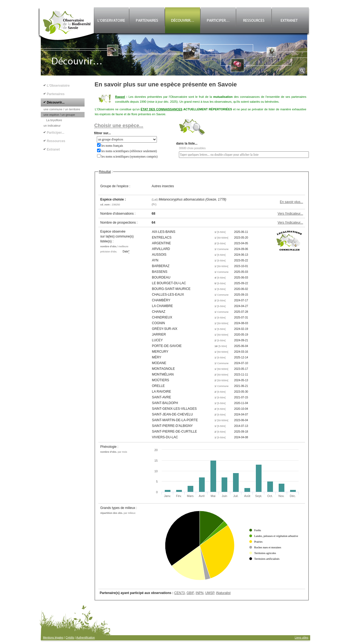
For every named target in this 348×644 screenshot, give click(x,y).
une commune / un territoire (62, 109)
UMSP (210, 593)
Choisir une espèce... (119, 126)
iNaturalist (223, 593)
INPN (200, 593)
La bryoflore (54, 120)
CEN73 (180, 593)
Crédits (70, 638)
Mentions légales (53, 638)
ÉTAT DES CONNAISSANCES (161, 109)
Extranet (53, 149)
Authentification (86, 638)
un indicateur (52, 126)
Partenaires (56, 94)
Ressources (56, 141)
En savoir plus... (291, 202)
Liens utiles (302, 638)
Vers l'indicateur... (290, 214)
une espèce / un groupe (59, 115)
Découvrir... (56, 102)
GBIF (190, 593)
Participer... (56, 133)
